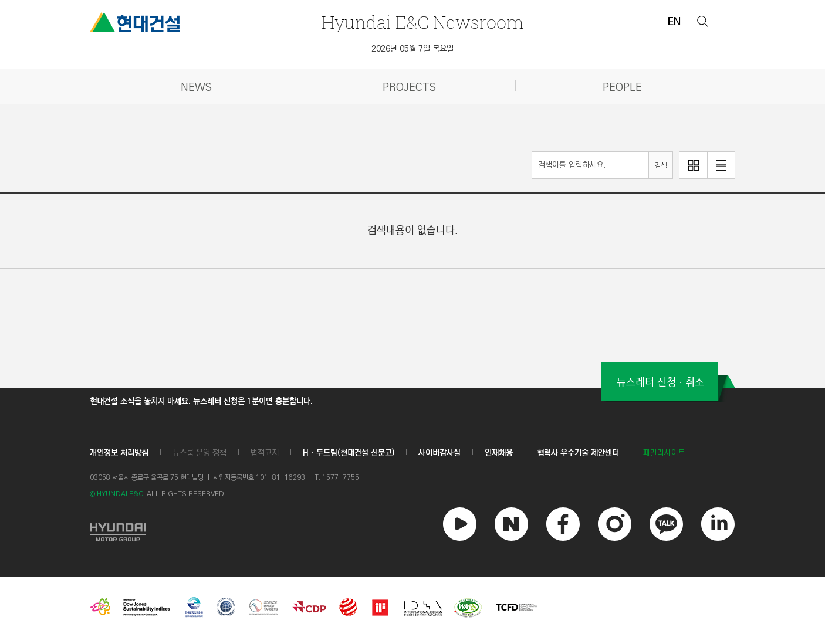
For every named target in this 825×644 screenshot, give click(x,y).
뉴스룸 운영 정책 (200, 453)
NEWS (196, 88)
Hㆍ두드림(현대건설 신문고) (349, 453)
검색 (661, 166)
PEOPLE (622, 88)
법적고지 (265, 453)
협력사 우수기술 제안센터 (578, 453)
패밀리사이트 (664, 453)
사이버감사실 (439, 453)
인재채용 (499, 453)
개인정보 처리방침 (119, 453)
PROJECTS (409, 88)
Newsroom (422, 22)
